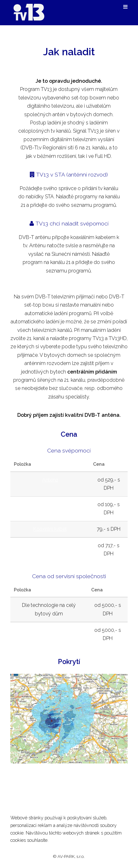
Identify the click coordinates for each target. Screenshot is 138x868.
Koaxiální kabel (50, 529)
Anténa (50, 480)
